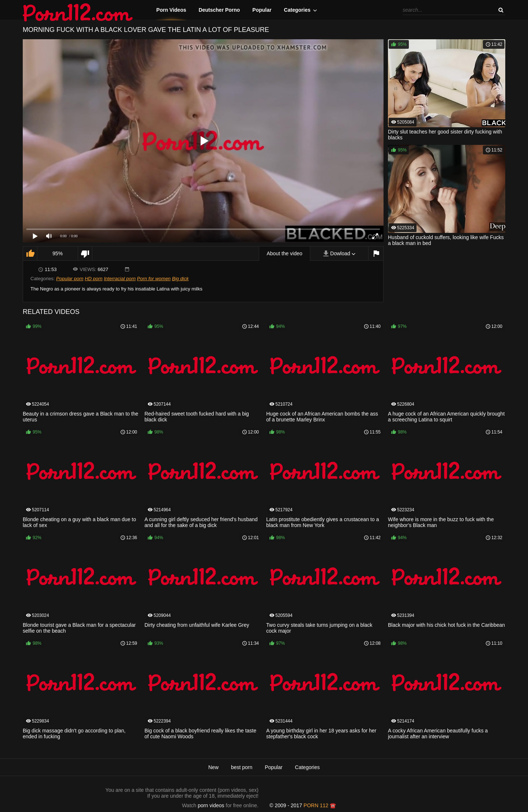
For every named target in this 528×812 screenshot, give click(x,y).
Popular (262, 10)
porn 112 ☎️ (320, 805)
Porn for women (154, 279)
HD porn (93, 279)
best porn (242, 767)
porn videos (211, 805)
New (213, 767)
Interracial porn (120, 279)
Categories (297, 10)
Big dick (180, 279)
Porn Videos (171, 10)
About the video (284, 253)
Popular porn (70, 279)
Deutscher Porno (219, 10)
